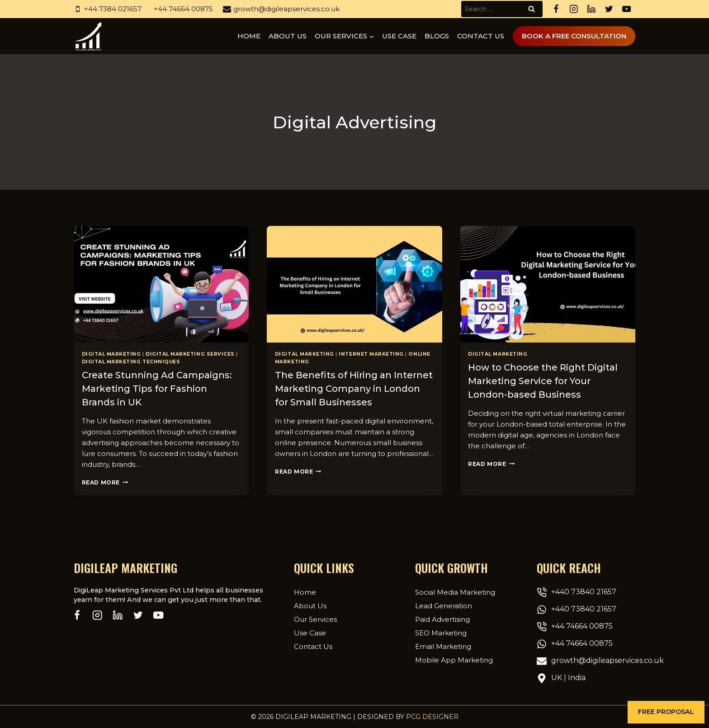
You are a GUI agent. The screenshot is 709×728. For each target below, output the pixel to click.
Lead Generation (444, 606)
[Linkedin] (591, 9)
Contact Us (481, 36)
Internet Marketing (371, 354)
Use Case (399, 36)
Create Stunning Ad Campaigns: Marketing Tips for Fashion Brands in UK (157, 389)
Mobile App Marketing (454, 660)
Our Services (315, 619)
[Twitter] (609, 9)
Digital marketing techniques (131, 362)
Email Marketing (443, 646)
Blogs (437, 36)
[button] (666, 712)
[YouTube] (626, 9)
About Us (310, 606)
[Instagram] (574, 9)
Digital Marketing (111, 354)
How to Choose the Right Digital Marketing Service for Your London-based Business (543, 381)
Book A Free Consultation (574, 36)
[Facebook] (556, 9)
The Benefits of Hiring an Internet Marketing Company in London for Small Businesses (354, 389)
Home (249, 36)
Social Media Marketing (455, 592)
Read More (105, 482)
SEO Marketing (441, 633)
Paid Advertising (442, 619)
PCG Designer (432, 717)
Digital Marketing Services (190, 354)
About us (288, 36)
